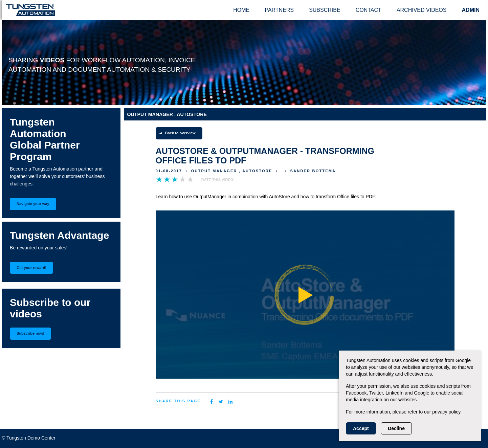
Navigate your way (33, 204)
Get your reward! (31, 268)
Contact (369, 10)
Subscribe (325, 10)
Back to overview (180, 133)
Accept (361, 428)
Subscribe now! (30, 333)
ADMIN (471, 10)
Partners (279, 10)
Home (241, 10)
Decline (396, 428)
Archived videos (422, 10)
